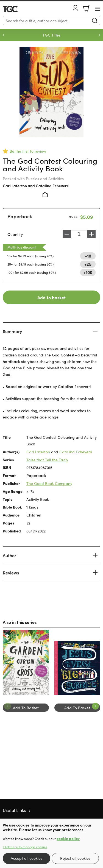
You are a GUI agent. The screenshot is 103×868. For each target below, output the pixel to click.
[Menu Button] (98, 9)
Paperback (20, 216)
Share (45, 194)
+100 (88, 272)
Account (76, 8)
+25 (88, 264)
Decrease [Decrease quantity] (67, 234)
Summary (12, 331)
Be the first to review (28, 151)
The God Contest (59, 355)
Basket (87, 8)
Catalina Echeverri (53, 186)
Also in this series (20, 622)
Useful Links (14, 810)
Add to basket (51, 297)
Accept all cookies (27, 858)
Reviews (11, 573)
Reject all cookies (75, 858)
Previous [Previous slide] (4, 35)
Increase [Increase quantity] (91, 234)
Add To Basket (26, 708)
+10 (88, 256)
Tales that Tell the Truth (47, 460)
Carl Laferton (15, 186)
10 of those (19, 9)
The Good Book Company (49, 483)
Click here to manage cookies (25, 847)
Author (9, 555)
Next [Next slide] (99, 35)
